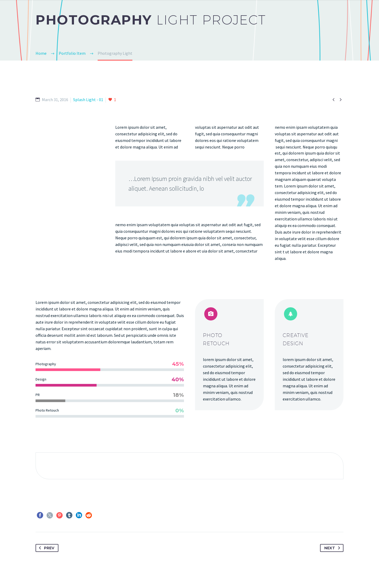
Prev (46, 548)
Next (333, 548)
